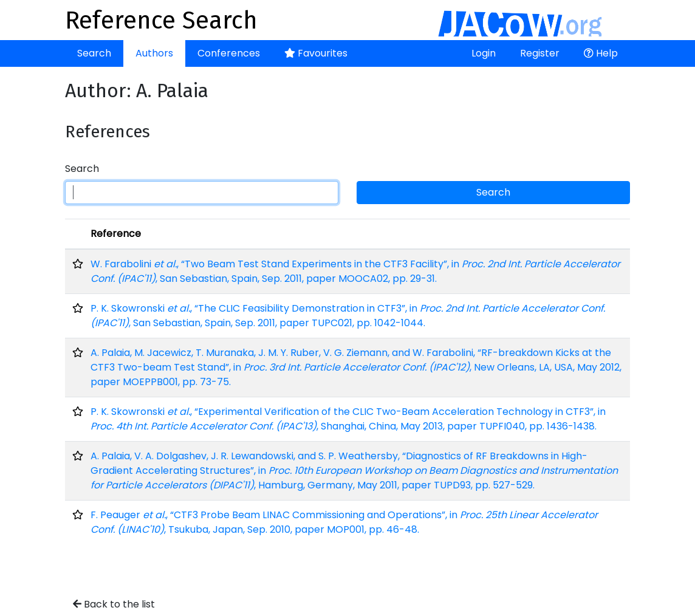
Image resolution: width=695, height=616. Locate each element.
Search (94, 53)
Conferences (229, 53)
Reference (116, 234)
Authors (154, 53)
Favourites (316, 53)
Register (540, 53)
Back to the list (114, 604)
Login (484, 53)
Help (601, 53)
